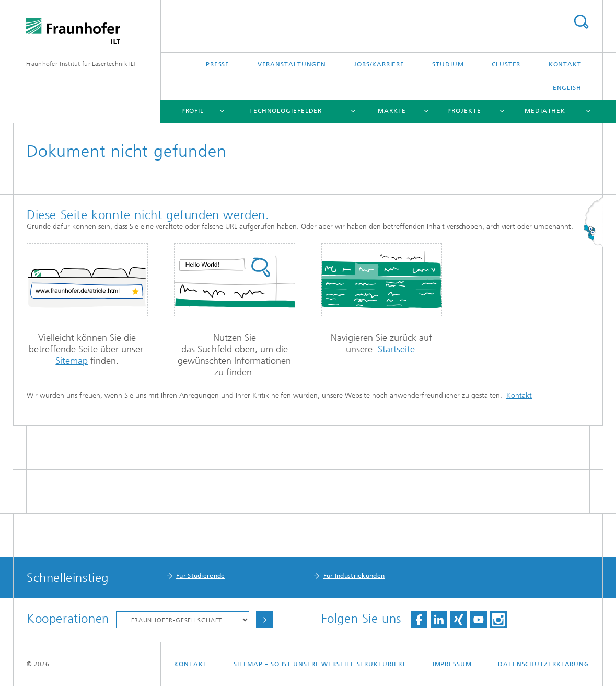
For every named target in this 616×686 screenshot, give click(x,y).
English (567, 88)
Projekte (464, 111)
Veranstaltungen (292, 64)
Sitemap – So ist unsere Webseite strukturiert (320, 664)
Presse (218, 64)
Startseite (396, 349)
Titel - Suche (581, 22)
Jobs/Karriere (379, 64)
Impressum (452, 664)
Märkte (392, 111)
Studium (448, 64)
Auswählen (264, 620)
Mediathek (545, 111)
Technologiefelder (286, 111)
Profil (193, 111)
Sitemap (72, 361)
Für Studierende (201, 576)
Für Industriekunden (354, 576)
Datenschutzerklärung (544, 664)
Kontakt (565, 64)
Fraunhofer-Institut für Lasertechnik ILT (81, 64)
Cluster (506, 64)
